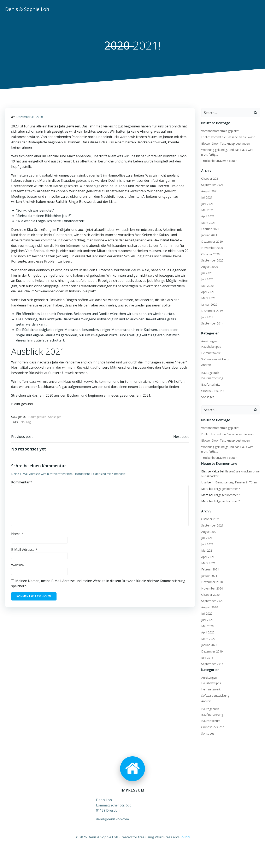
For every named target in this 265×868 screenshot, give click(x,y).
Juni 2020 (207, 279)
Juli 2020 (207, 273)
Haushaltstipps (211, 347)
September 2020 (212, 261)
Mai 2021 (207, 210)
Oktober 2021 (210, 179)
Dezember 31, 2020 (30, 117)
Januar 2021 (209, 235)
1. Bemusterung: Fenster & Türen (234, 482)
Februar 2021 (210, 229)
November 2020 (212, 248)
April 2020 (208, 292)
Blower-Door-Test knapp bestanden (225, 143)
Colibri (185, 837)
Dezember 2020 (212, 242)
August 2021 (209, 191)
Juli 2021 (207, 198)
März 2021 (208, 223)
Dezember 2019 (212, 311)
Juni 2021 (207, 204)
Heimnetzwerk (211, 353)
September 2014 (212, 324)
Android (206, 365)
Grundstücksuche (213, 391)
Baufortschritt (210, 384)
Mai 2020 (207, 286)
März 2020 (208, 298)
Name (17, 534)
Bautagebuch (37, 417)
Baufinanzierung (212, 378)
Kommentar (22, 483)
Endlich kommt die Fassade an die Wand (228, 137)
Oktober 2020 (210, 254)
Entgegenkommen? (227, 489)
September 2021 (212, 185)
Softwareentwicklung (215, 359)
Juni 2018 (207, 317)
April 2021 (208, 216)
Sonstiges (55, 417)
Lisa (204, 482)
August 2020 (209, 267)
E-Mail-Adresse (24, 550)
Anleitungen (209, 341)
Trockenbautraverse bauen (219, 161)
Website (17, 566)
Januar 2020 (209, 304)
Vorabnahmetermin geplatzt (220, 131)
